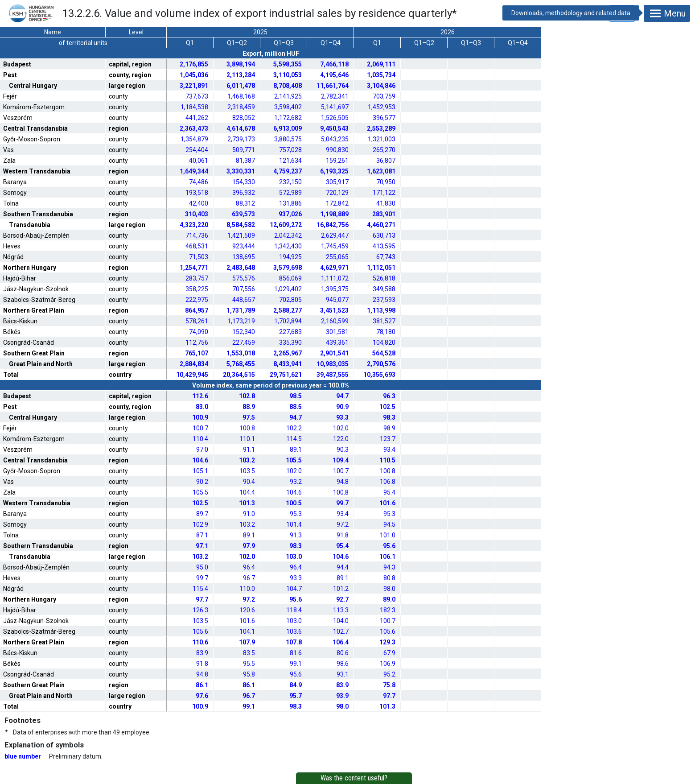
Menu (667, 13)
